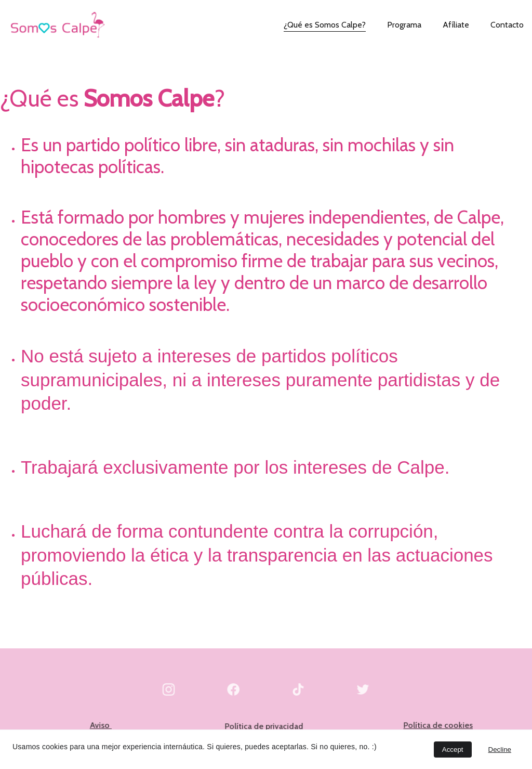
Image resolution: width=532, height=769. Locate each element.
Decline (500, 750)
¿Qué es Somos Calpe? (325, 25)
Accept (453, 750)
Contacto (507, 25)
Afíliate (456, 25)
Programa (404, 25)
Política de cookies (438, 725)
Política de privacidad (264, 726)
